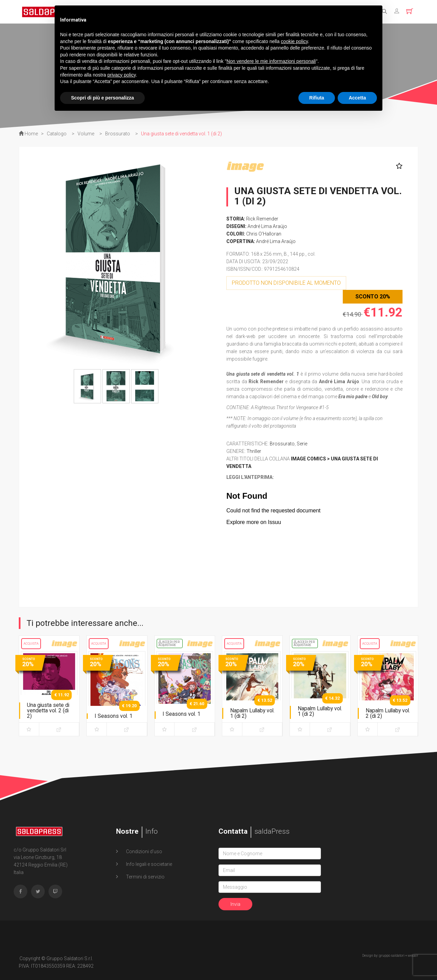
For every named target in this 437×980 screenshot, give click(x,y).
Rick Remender (262, 219)
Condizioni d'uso (144, 851)
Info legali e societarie (149, 864)
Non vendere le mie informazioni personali (271, 61)
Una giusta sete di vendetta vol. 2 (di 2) (48, 710)
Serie (302, 444)
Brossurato (282, 444)
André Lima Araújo (267, 226)
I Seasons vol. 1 (114, 716)
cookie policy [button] (294, 41)
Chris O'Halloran (264, 234)
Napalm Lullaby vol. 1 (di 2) (248, 713)
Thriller (254, 451)
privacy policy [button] (122, 75)
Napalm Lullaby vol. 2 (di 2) (384, 713)
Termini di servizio (145, 877)
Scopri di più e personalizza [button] (102, 98)
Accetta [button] (357, 98)
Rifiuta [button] (317, 98)
